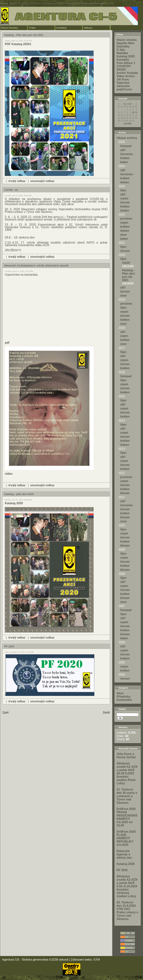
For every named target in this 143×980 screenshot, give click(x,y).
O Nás (32, 28)
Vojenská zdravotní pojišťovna (124, 86)
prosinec (126, 219)
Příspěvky (124, 697)
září (123, 150)
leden (124, 162)
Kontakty (61, 28)
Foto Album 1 (126, 63)
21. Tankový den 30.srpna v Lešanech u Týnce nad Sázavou (127, 796)
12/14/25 (128, 124)
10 (133, 112)
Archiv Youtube (127, 73)
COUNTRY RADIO (124, 68)
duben (125, 182)
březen (125, 493)
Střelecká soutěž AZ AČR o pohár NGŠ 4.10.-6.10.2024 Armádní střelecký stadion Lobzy (127, 886)
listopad (126, 146)
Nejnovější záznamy (127, 749)
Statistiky (123, 46)
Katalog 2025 (126, 56)
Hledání (121, 709)
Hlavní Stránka (10, 28)
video (9, 474)
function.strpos (24, 3)
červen (125, 202)
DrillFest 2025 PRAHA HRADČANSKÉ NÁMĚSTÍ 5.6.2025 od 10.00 (127, 817)
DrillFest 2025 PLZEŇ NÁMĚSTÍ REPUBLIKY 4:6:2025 (126, 838)
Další (106, 713)
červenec (127, 154)
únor (124, 235)
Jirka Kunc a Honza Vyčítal (126, 756)
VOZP (126, 263)
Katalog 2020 (14, 503)
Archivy (121, 133)
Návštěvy (122, 727)
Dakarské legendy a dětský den (124, 854)
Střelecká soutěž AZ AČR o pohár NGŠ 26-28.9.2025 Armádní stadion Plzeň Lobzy (127, 773)
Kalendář (122, 99)
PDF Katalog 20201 (18, 44)
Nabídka (122, 53)
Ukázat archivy (127, 138)
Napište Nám (125, 43)
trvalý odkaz (17, 181)
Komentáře (124, 700)
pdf (7, 343)
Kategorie (122, 688)
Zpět (6, 713)
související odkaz (42, 181)
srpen (124, 198)
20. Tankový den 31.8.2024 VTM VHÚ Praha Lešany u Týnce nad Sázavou (127, 911)
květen (125, 158)
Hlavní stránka (127, 40)
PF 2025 (122, 870)
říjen (123, 190)
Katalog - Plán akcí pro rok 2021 (128, 275)
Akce (120, 693)
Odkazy (88, 28)
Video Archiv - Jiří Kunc (126, 78)
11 (136, 112)
